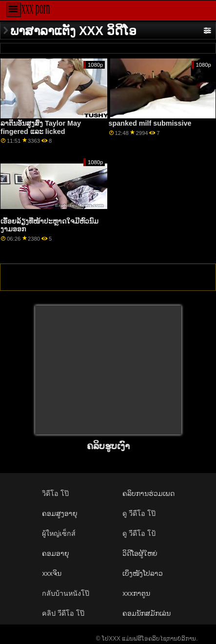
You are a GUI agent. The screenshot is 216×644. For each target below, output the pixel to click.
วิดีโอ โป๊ (55, 493)
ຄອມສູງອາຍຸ (60, 513)
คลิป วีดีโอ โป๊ (63, 613)
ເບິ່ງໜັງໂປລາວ (143, 573)
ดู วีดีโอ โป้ (139, 533)
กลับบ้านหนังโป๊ (66, 593)
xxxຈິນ (52, 573)
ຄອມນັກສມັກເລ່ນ (147, 613)
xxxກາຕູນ (136, 593)
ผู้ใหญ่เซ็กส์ (59, 533)
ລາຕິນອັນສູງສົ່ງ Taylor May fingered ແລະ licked (41, 127)
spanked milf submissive (150, 123)
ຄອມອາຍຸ (56, 553)
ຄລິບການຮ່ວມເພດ (148, 493)
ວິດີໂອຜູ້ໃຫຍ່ (140, 553)
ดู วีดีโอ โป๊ (139, 513)
